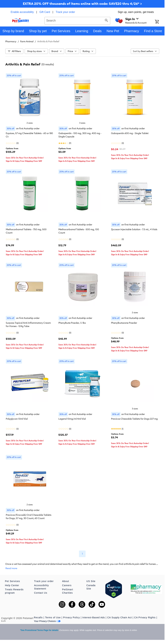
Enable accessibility (22, 12)
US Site (91, 581)
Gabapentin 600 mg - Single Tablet (130, 133)
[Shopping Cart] (160, 22)
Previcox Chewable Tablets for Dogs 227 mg (134, 419)
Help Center (12, 585)
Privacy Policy (71, 617)
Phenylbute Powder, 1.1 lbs (72, 323)
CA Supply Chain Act (119, 617)
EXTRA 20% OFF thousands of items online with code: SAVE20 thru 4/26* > (82, 4)
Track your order (65, 12)
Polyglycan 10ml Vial (17, 419)
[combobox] (77, 20)
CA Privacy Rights (145, 617)
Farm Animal (27, 41)
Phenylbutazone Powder (124, 323)
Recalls (38, 617)
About (66, 581)
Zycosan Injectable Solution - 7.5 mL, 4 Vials (134, 229)
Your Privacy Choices (47, 621)
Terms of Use (53, 617)
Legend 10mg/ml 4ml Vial (72, 419)
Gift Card (45, 12)
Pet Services (12, 581)
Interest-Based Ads (94, 617)
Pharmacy (11, 41)
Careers (67, 585)
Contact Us (41, 593)
